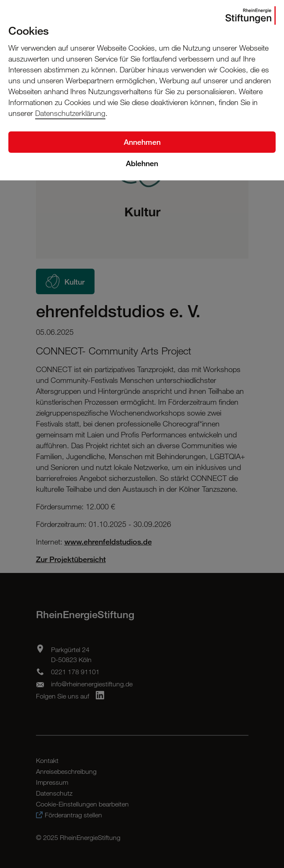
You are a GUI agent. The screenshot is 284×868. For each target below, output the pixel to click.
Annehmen (142, 142)
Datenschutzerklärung (70, 113)
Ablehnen (142, 163)
